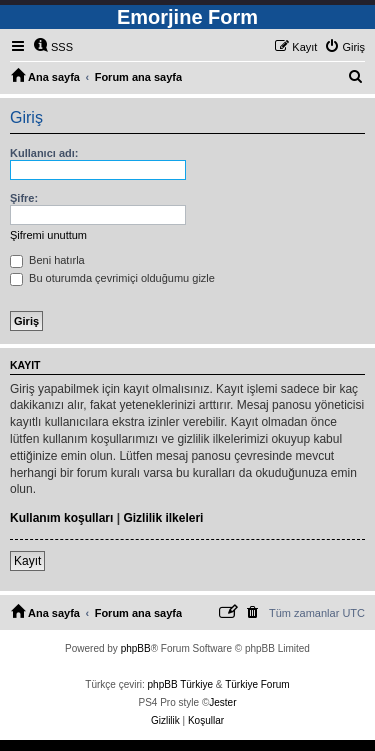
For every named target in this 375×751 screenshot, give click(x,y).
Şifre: (24, 198)
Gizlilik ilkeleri (163, 518)
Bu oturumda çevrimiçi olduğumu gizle (112, 278)
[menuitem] (53, 47)
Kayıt (27, 561)
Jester (222, 702)
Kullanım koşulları (61, 518)
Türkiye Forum (257, 684)
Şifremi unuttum (48, 235)
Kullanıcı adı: (44, 153)
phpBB (136, 648)
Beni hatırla (47, 260)
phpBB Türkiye (180, 684)
